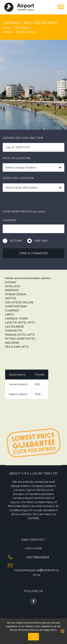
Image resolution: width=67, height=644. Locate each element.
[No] (63, 631)
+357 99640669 (37, 557)
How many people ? (24, 216)
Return (16, 241)
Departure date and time (23, 138)
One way (41, 241)
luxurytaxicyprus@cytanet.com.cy (37, 570)
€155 (38, 394)
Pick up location (17, 158)
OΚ (33, 637)
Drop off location (18, 178)
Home (7, 28)
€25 (37, 384)
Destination (22, 28)
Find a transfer (34, 253)
